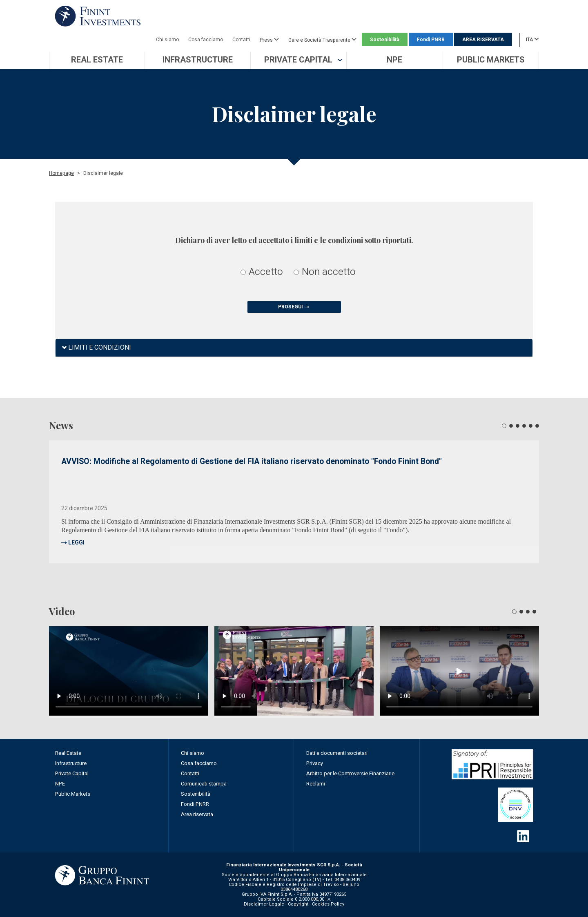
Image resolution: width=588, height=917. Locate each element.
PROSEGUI (294, 307)
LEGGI (76, 543)
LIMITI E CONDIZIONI (96, 348)
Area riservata (197, 814)
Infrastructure (71, 763)
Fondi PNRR (431, 40)
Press (269, 40)
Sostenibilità (385, 40)
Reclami (316, 784)
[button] (298, 60)
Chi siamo (167, 40)
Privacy (315, 763)
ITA (532, 39)
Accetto (262, 272)
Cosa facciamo (206, 40)
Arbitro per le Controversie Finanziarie (350, 773)
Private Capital (72, 773)
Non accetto (325, 272)
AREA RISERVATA (483, 40)
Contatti (241, 40)
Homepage (61, 173)
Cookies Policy (328, 904)
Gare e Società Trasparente (322, 40)
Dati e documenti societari (337, 753)
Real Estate (68, 753)
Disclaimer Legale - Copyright (276, 904)
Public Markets (73, 794)
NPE (60, 784)
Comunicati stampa (204, 784)
